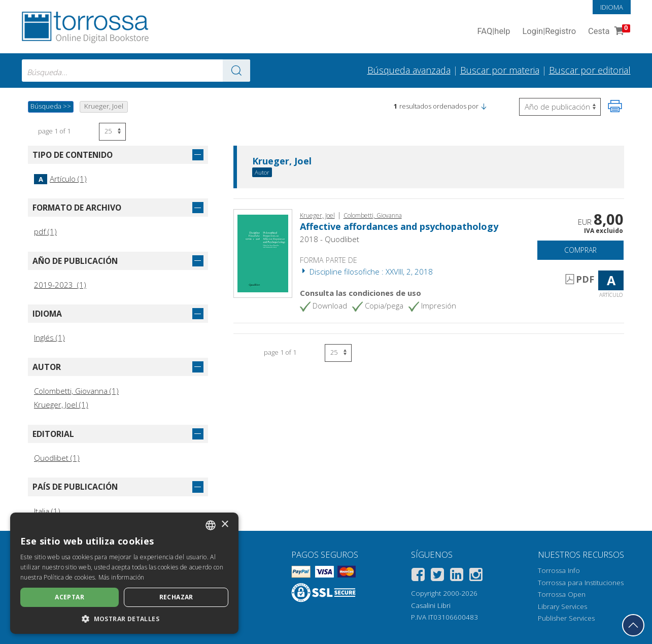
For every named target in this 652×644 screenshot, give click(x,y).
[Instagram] (476, 576)
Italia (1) (47, 511)
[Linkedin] (457, 576)
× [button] (225, 524)
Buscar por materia (500, 70)
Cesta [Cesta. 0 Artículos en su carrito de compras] (608, 32)
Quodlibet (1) (57, 458)
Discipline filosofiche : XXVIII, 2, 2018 (366, 272)
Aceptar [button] (70, 597)
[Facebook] (418, 576)
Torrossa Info (559, 570)
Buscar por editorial (590, 70)
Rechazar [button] (176, 597)
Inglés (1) (49, 337)
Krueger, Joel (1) (61, 404)
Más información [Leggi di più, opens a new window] (122, 577)
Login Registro (549, 32)
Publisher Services (566, 618)
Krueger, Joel (282, 161)
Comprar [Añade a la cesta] (580, 250)
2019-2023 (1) (60, 285)
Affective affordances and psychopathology (399, 226)
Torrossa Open (562, 594)
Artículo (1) (60, 179)
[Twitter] (437, 576)
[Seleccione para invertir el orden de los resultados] (560, 107)
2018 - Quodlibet (330, 239)
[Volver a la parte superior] (633, 625)
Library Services (562, 606)
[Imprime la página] (615, 106)
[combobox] (136, 71)
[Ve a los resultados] (236, 71)
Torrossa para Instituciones (581, 583)
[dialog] (124, 573)
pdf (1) (45, 231)
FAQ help (494, 32)
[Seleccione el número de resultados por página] (112, 132)
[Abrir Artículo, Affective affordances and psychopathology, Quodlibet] (263, 252)
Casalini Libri (431, 605)
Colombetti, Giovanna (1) (76, 391)
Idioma (612, 7)
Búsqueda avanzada (409, 70)
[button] (484, 106)
